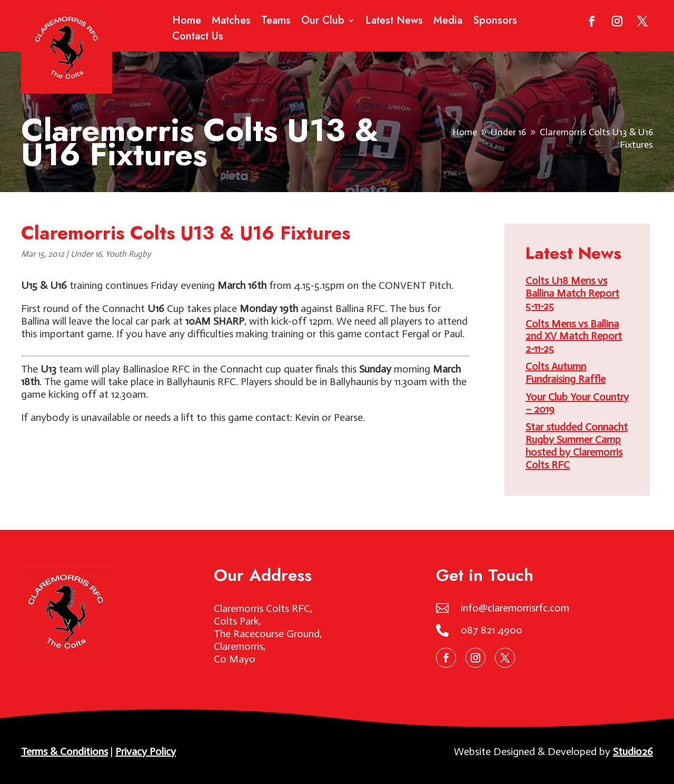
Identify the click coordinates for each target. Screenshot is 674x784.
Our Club (323, 22)
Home (187, 22)
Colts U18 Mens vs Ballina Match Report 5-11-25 (572, 293)
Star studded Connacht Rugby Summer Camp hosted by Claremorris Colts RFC (577, 445)
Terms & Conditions (65, 751)
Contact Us (198, 38)
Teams (276, 22)
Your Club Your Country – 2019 (577, 403)
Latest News (394, 22)
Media (448, 22)
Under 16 (86, 254)
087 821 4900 (492, 630)
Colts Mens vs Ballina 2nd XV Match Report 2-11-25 (574, 336)
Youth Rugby (128, 254)
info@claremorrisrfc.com (515, 608)
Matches (231, 22)
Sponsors (495, 22)
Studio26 (633, 751)
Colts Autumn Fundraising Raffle (566, 373)
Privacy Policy (146, 751)
